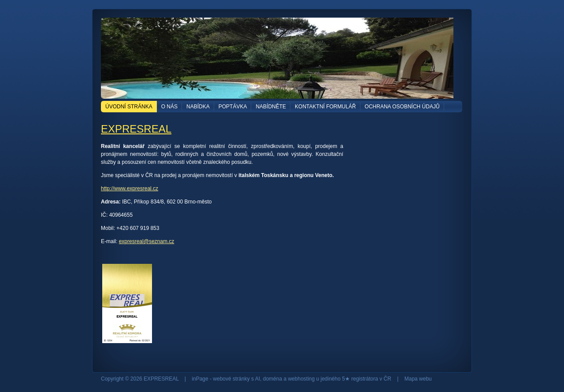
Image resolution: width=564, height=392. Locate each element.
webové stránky (231, 379)
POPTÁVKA (233, 107)
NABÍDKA (198, 107)
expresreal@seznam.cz (147, 241)
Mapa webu (418, 379)
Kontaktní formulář (325, 107)
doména (273, 379)
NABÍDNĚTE (271, 107)
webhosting (301, 379)
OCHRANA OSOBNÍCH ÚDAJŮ (402, 107)
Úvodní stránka (129, 107)
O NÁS (169, 107)
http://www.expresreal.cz (130, 189)
